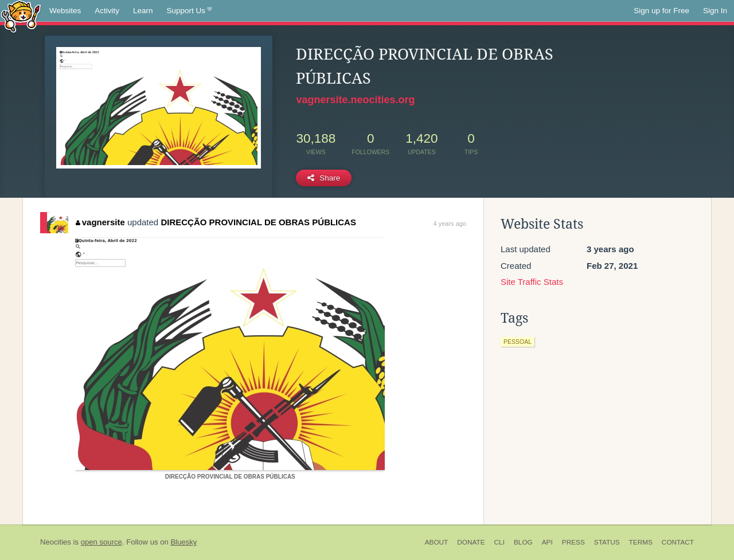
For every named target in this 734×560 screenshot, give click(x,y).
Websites (65, 11)
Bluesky (183, 542)
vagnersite (100, 222)
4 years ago (450, 224)
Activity (107, 11)
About (437, 542)
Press (573, 542)
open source (101, 542)
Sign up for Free (661, 11)
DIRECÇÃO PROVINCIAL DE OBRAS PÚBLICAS (258, 222)
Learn (143, 11)
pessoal (518, 342)
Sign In (715, 11)
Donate (471, 542)
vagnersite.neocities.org (355, 100)
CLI (499, 542)
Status (607, 542)
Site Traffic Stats (532, 282)
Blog (523, 542)
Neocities (56, 542)
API (547, 542)
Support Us (190, 11)
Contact (678, 542)
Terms (641, 542)
